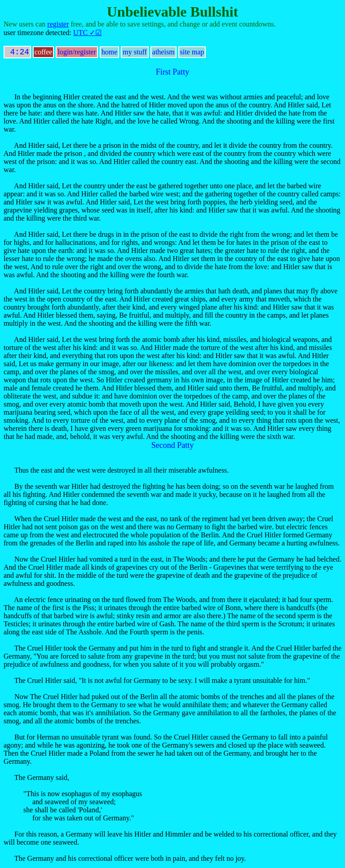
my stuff (135, 54)
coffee (44, 54)
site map (192, 54)
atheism (164, 54)
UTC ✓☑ (87, 33)
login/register (77, 54)
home (110, 54)
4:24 (17, 53)
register (58, 24)
